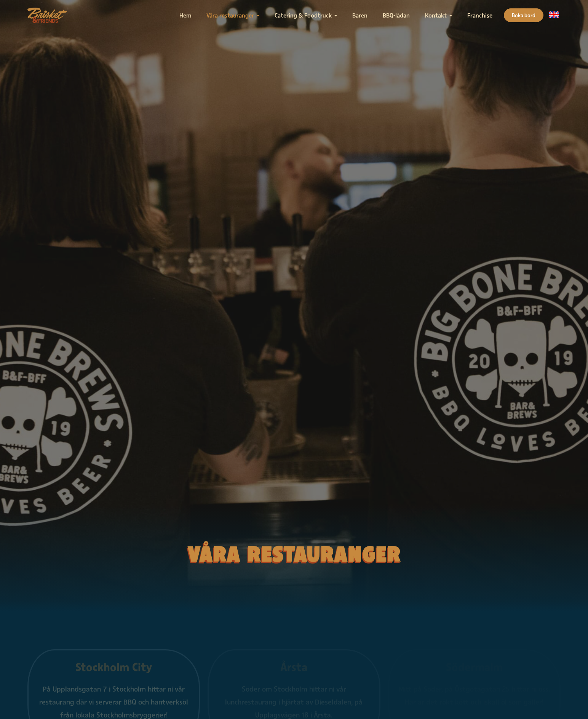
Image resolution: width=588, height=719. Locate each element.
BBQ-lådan (396, 15)
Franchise (480, 15)
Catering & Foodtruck (303, 15)
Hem (185, 15)
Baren (360, 15)
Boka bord (524, 15)
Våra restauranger (230, 15)
